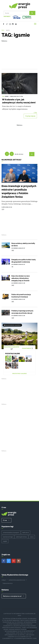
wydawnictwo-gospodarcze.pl (17, 580)
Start (3, 30)
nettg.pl (4, 580)
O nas (6, 520)
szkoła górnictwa (21, 537)
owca (32, 537)
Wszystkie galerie (20, 373)
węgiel (5, 541)
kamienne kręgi (8, 537)
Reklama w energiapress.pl (13, 596)
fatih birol (26, 532)
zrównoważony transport (11, 532)
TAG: (3, 96)
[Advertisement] (19, 53)
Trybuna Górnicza (8, 583)
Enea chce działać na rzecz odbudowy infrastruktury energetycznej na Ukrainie (21, 278)
